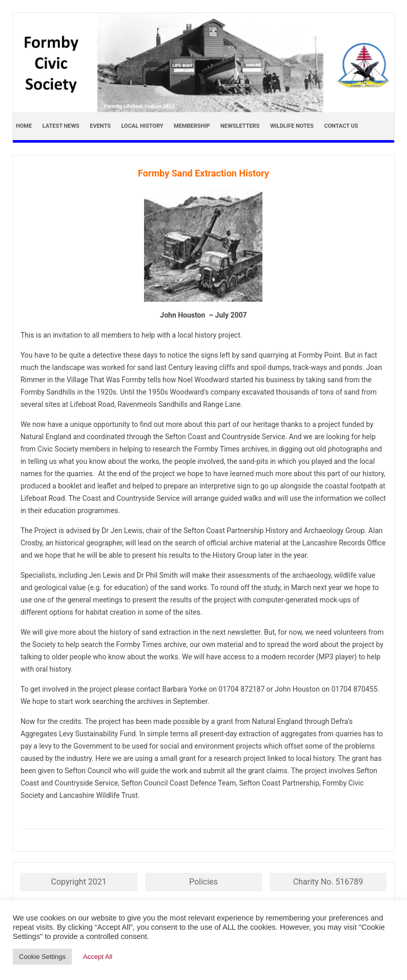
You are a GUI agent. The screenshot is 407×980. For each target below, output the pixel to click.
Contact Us (341, 126)
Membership (192, 126)
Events (100, 126)
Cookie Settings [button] (42, 957)
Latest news (61, 126)
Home (24, 126)
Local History (142, 126)
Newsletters (240, 126)
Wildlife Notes (292, 126)
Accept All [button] (98, 957)
